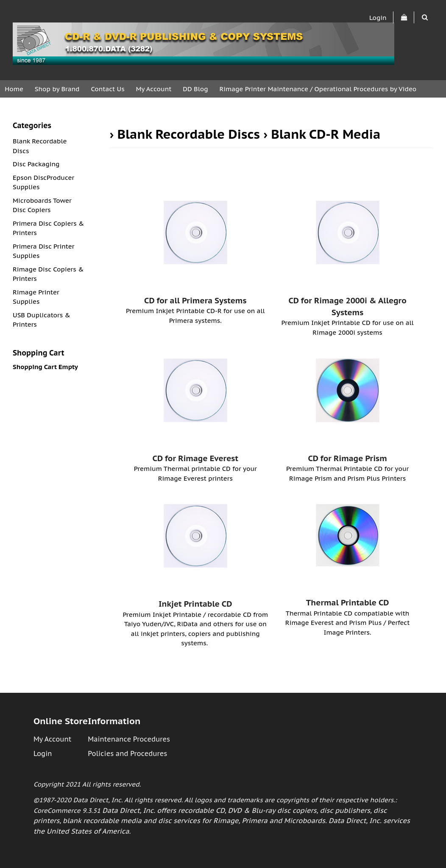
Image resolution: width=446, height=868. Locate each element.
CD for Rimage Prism (347, 458)
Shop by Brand (57, 89)
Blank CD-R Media (326, 134)
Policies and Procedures (127, 753)
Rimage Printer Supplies (36, 297)
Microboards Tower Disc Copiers (42, 205)
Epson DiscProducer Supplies (43, 182)
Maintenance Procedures (129, 739)
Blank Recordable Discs (189, 134)
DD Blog (195, 89)
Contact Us (107, 89)
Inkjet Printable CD (195, 604)
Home (14, 89)
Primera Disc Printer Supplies (43, 251)
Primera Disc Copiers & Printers (48, 228)
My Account (154, 89)
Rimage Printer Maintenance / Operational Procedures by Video (318, 89)
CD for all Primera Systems (195, 300)
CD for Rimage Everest (195, 458)
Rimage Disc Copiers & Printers (48, 274)
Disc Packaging (36, 164)
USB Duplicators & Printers (42, 320)
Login (378, 17)
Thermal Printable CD (348, 602)
